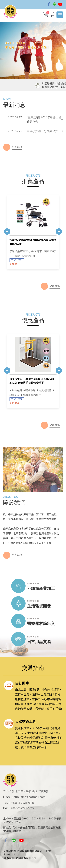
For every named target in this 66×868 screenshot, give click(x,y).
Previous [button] (2, 50)
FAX (5, 808)
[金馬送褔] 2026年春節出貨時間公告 (35, 119)
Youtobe (60, 4)
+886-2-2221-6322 (23, 808)
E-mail (7, 797)
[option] (33, 50)
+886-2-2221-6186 (23, 803)
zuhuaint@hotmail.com (30, 797)
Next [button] (64, 50)
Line (55, 4)
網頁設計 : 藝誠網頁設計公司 (20, 858)
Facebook (49, 4)
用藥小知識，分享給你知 (33, 131)
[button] (53, 15)
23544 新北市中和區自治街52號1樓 (26, 791)
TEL (5, 803)
